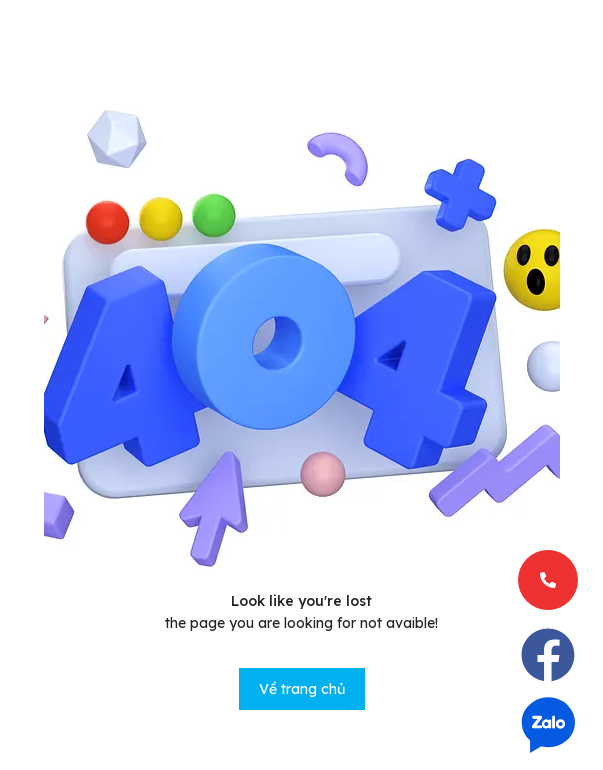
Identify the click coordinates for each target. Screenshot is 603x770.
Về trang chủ (302, 689)
